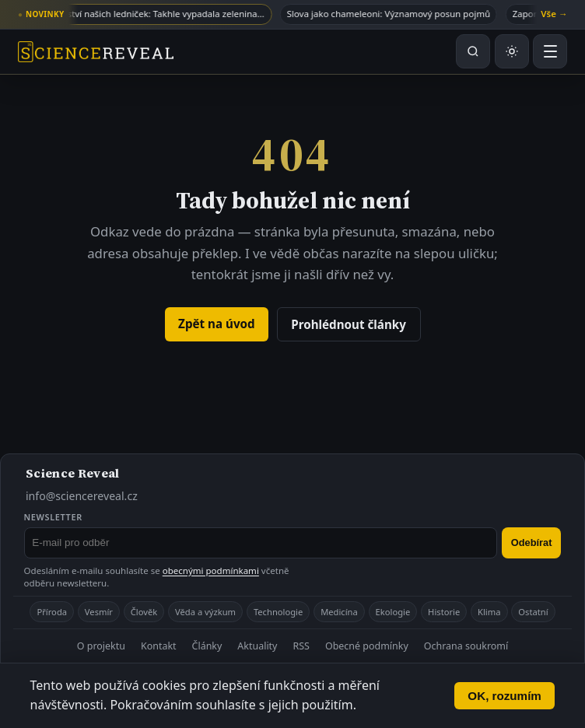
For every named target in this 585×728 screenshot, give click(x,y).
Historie (444, 612)
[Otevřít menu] (550, 51)
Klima (489, 612)
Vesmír (99, 612)
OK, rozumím (504, 696)
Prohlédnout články (349, 324)
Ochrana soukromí (466, 646)
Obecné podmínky (367, 646)
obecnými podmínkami (211, 570)
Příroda (52, 612)
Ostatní (533, 612)
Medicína (339, 612)
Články (207, 646)
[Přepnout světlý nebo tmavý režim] (512, 51)
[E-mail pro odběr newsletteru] (261, 543)
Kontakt (159, 646)
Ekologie (393, 612)
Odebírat (532, 542)
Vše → (554, 14)
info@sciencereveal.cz (82, 496)
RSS (301, 646)
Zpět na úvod (217, 324)
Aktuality (257, 646)
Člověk (144, 612)
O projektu (101, 646)
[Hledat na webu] (473, 51)
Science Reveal (72, 473)
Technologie (278, 612)
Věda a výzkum (205, 612)
